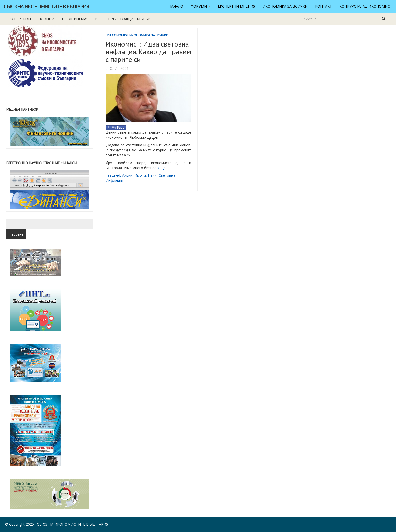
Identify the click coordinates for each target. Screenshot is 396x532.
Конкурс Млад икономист (366, 6)
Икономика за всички (285, 6)
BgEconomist (117, 35)
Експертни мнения (237, 6)
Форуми (201, 6)
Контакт (324, 6)
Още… (163, 168)
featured (113, 175)
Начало (176, 6)
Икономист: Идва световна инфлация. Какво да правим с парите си (148, 52)
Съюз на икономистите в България (46, 6)
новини (46, 19)
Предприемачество (81, 19)
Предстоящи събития (130, 19)
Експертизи (19, 19)
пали (152, 175)
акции (127, 175)
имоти (140, 175)
